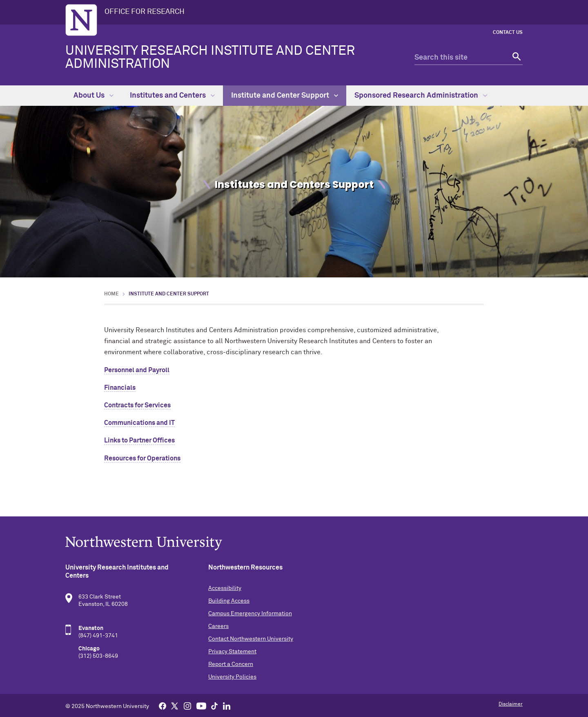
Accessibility (225, 588)
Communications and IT (139, 423)
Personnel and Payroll (137, 370)
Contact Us (508, 33)
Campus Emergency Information (250, 614)
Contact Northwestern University (251, 639)
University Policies (232, 677)
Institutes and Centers (172, 96)
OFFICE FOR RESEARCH (145, 12)
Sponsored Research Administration (421, 96)
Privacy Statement (232, 652)
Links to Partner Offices (139, 440)
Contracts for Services (137, 405)
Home (111, 294)
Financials (120, 388)
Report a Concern (231, 664)
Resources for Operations (142, 458)
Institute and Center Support (285, 96)
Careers (218, 626)
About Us (94, 96)
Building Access (229, 601)
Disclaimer (511, 704)
